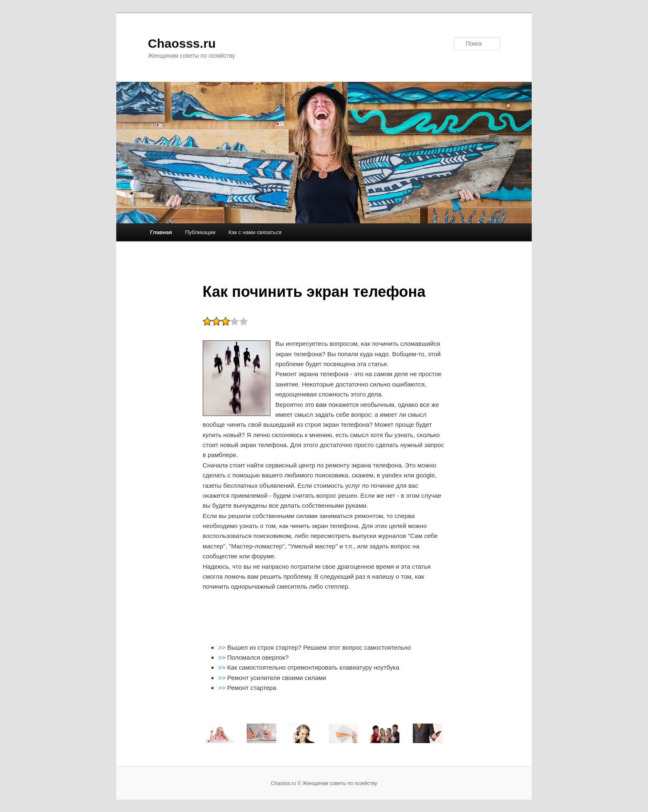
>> (223, 647)
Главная (161, 232)
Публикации (200, 232)
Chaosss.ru (182, 43)
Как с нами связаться (255, 232)
